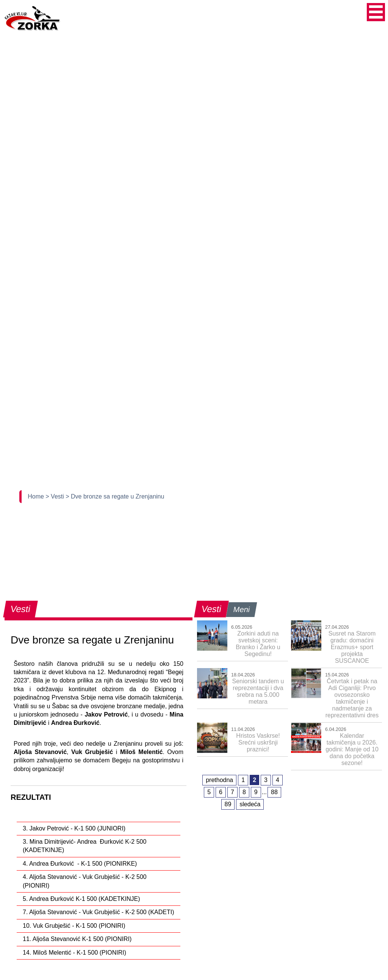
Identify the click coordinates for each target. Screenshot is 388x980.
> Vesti (56, 496)
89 (228, 804)
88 (274, 792)
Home (37, 496)
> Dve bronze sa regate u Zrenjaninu (115, 496)
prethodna (219, 780)
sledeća (250, 804)
